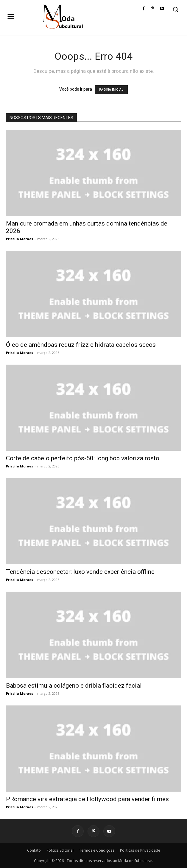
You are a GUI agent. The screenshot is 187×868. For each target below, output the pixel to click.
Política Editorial (60, 850)
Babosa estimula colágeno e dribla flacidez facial (74, 686)
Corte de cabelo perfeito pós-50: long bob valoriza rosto (83, 458)
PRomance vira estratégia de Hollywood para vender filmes (87, 799)
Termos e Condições (97, 850)
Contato (34, 850)
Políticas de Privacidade (140, 850)
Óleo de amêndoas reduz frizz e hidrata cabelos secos (81, 345)
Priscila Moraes (20, 239)
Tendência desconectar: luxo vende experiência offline (80, 572)
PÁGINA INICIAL (111, 90)
